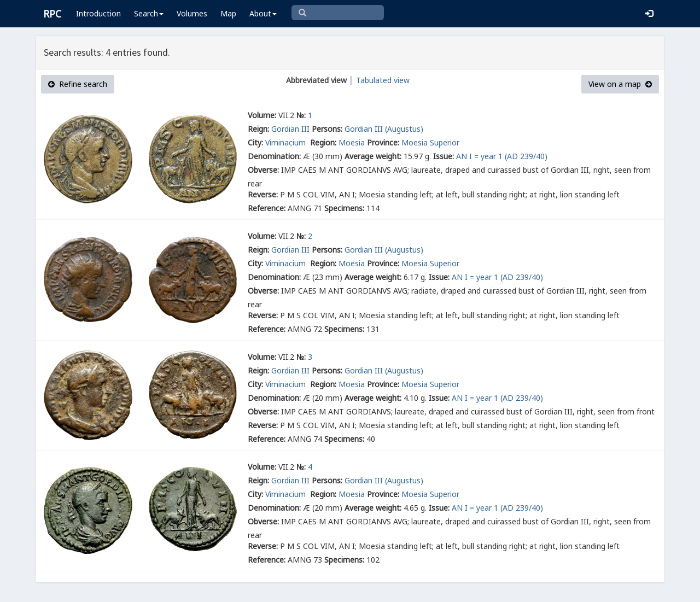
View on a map (620, 84)
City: (255, 142)
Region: (323, 142)
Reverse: (263, 194)
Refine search (78, 84)
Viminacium (287, 142)
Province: (383, 142)
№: (301, 115)
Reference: (267, 208)
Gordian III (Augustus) (384, 129)
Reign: (258, 129)
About (263, 13)
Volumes (192, 13)
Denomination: (274, 156)
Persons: (327, 129)
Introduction (98, 13)
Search (149, 13)
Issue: (444, 156)
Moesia (352, 142)
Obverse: (263, 170)
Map (228, 13)
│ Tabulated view (378, 80)
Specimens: (344, 208)
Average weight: (373, 156)
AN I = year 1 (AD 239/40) (502, 156)
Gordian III (290, 129)
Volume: (262, 115)
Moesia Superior (430, 142)
